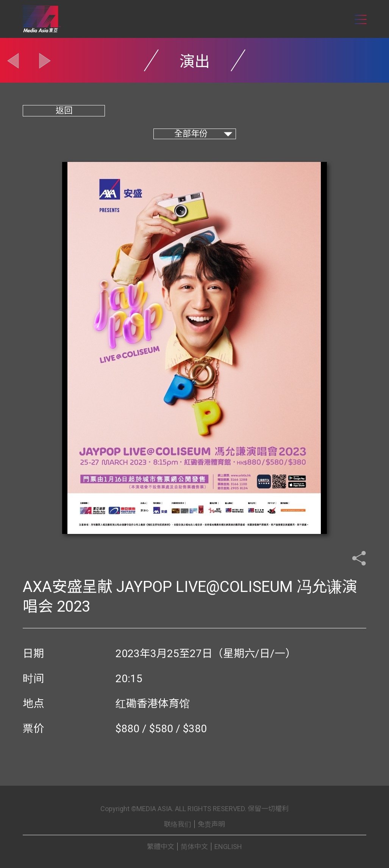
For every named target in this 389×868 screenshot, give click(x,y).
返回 (64, 111)
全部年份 (191, 134)
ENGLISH (228, 847)
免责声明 (211, 824)
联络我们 (178, 824)
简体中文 (194, 847)
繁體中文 (161, 847)
